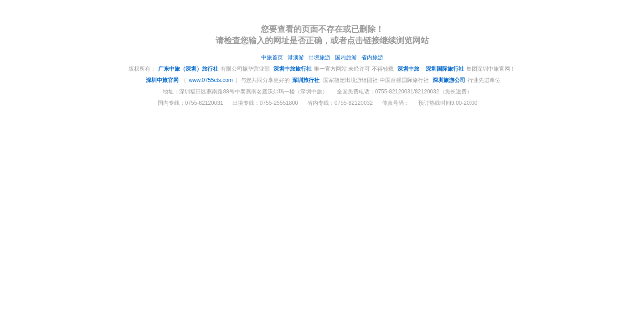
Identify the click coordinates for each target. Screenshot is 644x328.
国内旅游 (346, 57)
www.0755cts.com (211, 80)
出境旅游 (319, 57)
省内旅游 (372, 57)
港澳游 (296, 57)
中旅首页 (272, 57)
